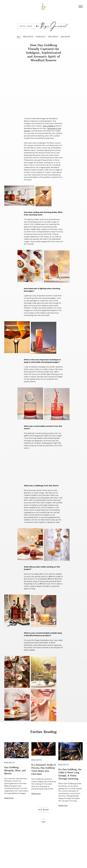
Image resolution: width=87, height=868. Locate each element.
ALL (19, 37)
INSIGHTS (53, 37)
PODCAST (41, 37)
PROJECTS (28, 37)
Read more (9, 798)
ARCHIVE (65, 37)
